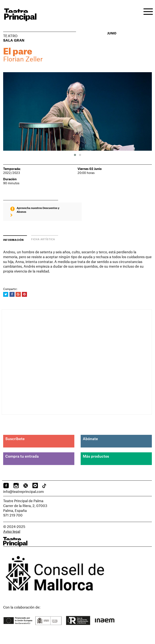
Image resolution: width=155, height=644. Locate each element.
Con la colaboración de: (22, 607)
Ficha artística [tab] (43, 239)
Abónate (90, 439)
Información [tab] (13, 239)
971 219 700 (13, 515)
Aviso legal (12, 531)
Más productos (96, 456)
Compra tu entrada (22, 456)
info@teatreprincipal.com (23, 491)
